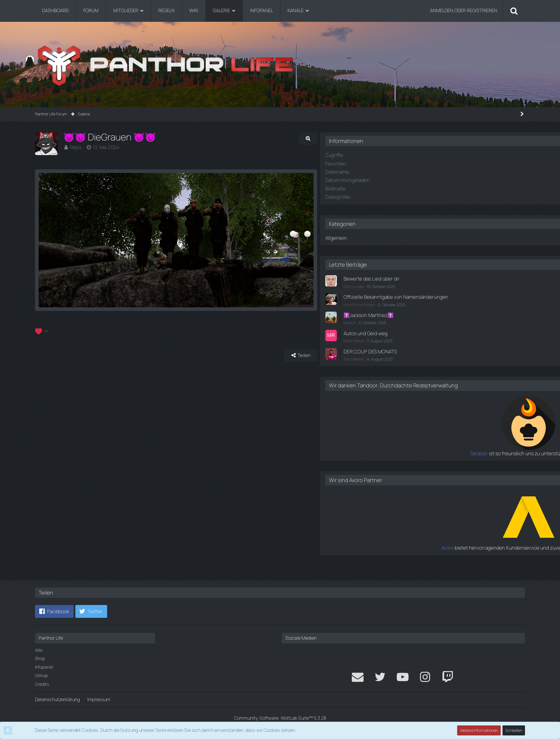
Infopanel (44, 667)
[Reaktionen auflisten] (42, 365)
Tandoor (418, 461)
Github (41, 676)
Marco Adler (437, 284)
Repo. (76, 147)
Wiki (39, 650)
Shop (40, 658)
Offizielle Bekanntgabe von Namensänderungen (454, 298)
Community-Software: (280, 718)
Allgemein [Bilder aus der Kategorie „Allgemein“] (419, 237)
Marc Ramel (437, 343)
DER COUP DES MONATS (452, 353)
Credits (42, 684)
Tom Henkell (437, 360)
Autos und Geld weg (447, 336)
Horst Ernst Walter (443, 309)
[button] (54, 611)
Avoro (422, 555)
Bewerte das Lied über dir (453, 277)
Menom (434, 326)
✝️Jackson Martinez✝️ (451, 319)
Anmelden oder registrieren (464, 10)
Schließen (514, 730)
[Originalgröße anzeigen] (380, 138)
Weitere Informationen (479, 730)
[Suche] (514, 11)
